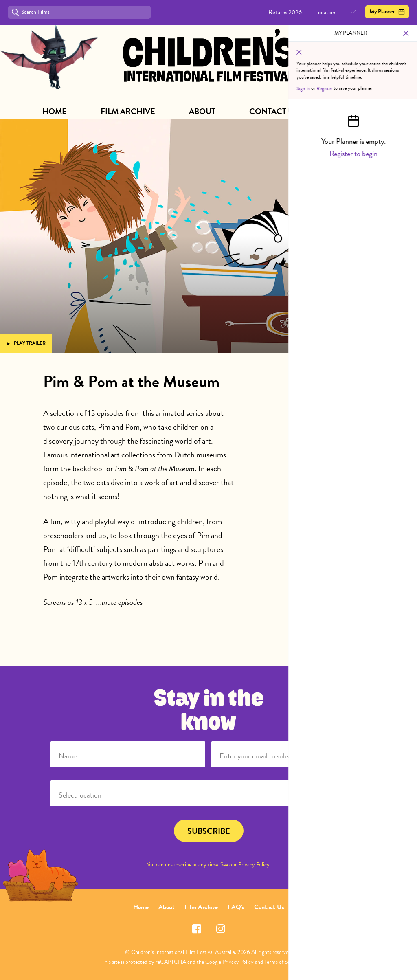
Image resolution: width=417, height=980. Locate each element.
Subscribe (353, 111)
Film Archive (128, 111)
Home (55, 111)
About (202, 111)
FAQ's (236, 907)
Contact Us (274, 111)
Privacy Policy (254, 865)
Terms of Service (282, 962)
